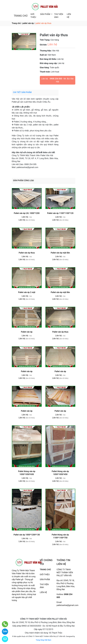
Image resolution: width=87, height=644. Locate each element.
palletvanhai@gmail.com (68, 605)
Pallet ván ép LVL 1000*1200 (27, 213)
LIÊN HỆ (69, 16)
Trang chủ (16, 23)
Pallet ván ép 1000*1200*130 (27, 535)
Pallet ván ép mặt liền (60, 253)
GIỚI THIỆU (33, 16)
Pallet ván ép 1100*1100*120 (60, 213)
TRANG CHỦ (21, 16)
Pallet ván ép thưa (27, 253)
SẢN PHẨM (45, 14)
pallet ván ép (28, 23)
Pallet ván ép (27, 332)
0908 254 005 (56, 79)
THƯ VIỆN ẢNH (59, 16)
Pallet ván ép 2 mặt (27, 292)
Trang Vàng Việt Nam (43, 640)
